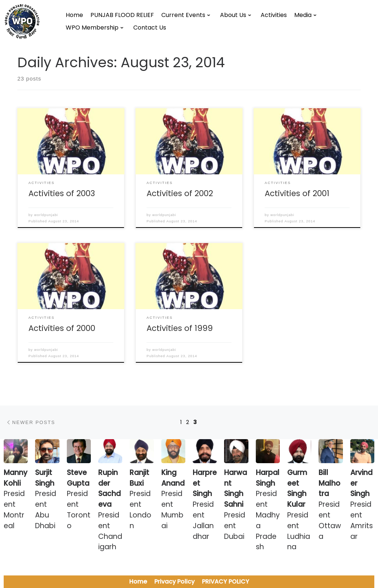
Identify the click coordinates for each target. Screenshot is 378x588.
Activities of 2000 (62, 328)
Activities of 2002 (180, 193)
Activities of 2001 (297, 193)
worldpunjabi (46, 215)
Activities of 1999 (180, 328)
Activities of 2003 (62, 193)
